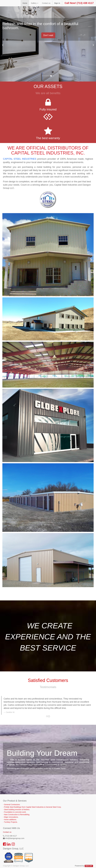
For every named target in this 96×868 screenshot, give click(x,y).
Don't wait (48, 35)
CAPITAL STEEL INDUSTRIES (20, 159)
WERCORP (89, 866)
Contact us (7, 832)
